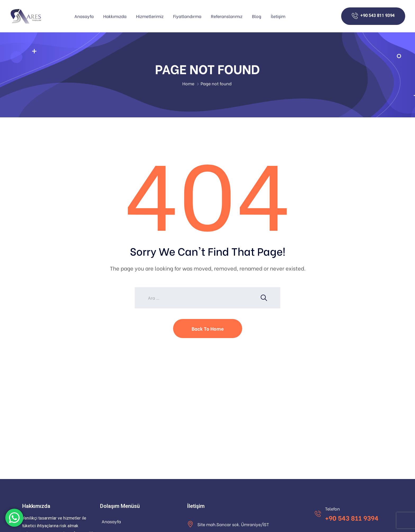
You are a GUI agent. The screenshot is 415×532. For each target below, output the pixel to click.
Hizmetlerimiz (150, 16)
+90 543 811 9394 (352, 518)
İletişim (278, 16)
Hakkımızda (115, 16)
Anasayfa (84, 16)
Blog (257, 16)
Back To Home (208, 328)
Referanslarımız (227, 16)
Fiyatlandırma (187, 16)
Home (188, 83)
